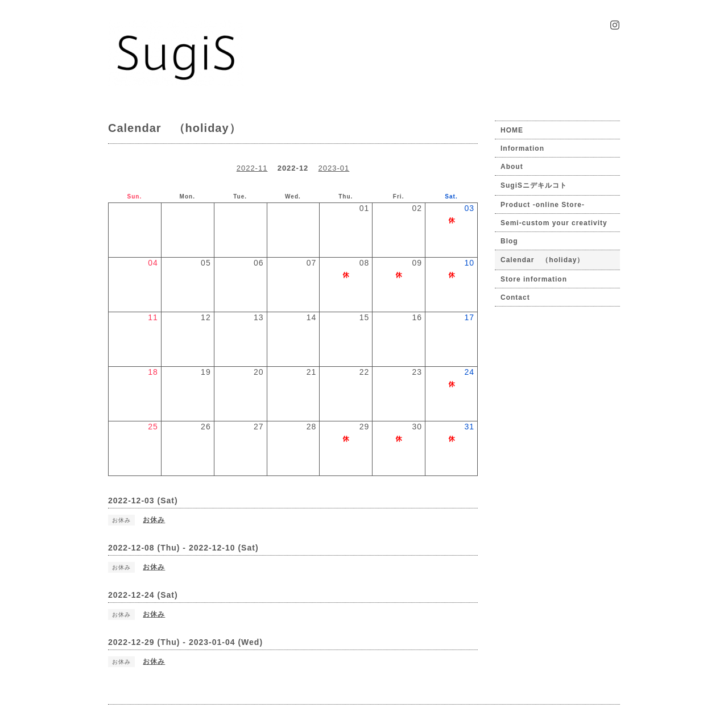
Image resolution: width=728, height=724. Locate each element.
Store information (534, 279)
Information (522, 148)
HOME (512, 130)
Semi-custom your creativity (554, 223)
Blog (509, 241)
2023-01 (334, 168)
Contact (515, 297)
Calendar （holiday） (542, 260)
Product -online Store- (543, 205)
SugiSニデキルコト (534, 185)
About (512, 167)
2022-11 (252, 168)
